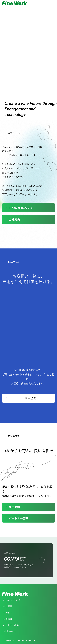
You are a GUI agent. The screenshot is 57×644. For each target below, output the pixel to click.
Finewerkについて (19, 208)
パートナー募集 (17, 518)
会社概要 (8, 606)
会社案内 (13, 219)
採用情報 (13, 507)
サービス (21, 398)
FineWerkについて (12, 600)
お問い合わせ (10, 631)
